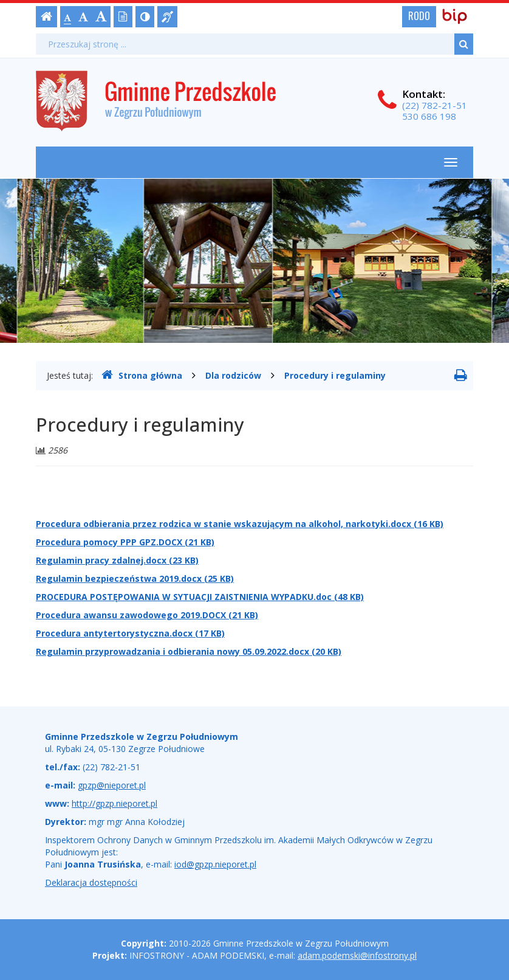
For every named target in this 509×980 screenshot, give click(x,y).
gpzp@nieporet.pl (112, 785)
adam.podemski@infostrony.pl (357, 955)
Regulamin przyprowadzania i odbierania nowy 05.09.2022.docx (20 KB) (189, 651)
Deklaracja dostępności (91, 882)
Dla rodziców (233, 375)
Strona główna (142, 375)
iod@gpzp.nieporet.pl (215, 864)
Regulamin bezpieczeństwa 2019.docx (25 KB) (135, 578)
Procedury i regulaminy (335, 375)
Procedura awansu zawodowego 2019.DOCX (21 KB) (147, 615)
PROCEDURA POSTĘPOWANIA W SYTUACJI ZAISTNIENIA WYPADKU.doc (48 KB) (200, 597)
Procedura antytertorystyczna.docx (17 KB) (130, 633)
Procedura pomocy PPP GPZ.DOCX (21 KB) (125, 542)
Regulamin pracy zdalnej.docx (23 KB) (117, 560)
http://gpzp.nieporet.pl (114, 803)
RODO (419, 16)
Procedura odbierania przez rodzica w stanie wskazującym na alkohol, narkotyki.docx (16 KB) (240, 524)
